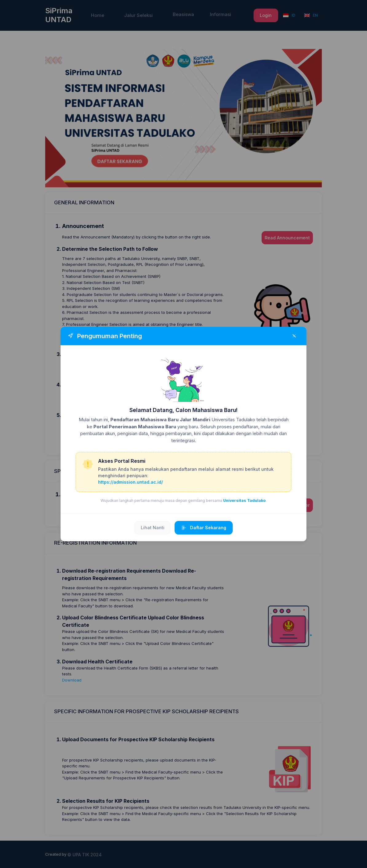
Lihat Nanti (153, 528)
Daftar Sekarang (204, 528)
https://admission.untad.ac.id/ (130, 482)
